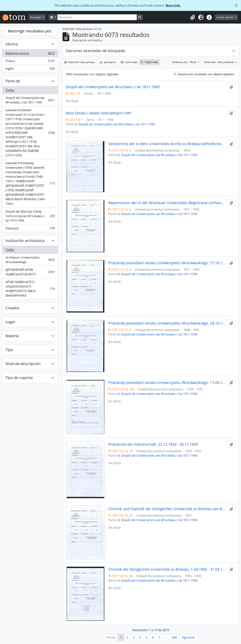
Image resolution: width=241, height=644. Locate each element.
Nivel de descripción (23, 364)
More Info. (173, 5)
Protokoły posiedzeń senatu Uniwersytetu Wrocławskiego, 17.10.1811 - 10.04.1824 (167, 263)
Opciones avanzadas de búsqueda (95, 51)
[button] (193, 17)
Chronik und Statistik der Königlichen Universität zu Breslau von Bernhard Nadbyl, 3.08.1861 (167, 509)
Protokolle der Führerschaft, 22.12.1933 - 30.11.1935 (153, 444)
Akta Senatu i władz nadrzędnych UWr (99, 113)
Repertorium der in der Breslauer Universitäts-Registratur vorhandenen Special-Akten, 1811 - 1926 (167, 203)
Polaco (30, 62)
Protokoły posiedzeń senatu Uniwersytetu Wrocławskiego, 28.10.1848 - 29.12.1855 (167, 323)
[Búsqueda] (97, 17)
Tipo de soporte (19, 378)
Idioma (12, 44)
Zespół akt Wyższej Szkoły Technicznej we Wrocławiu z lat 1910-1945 (30, 216)
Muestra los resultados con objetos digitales (204, 74)
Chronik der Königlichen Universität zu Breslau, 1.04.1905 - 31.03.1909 (167, 569)
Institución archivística (25, 241)
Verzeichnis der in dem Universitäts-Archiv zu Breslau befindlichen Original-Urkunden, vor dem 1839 (167, 144)
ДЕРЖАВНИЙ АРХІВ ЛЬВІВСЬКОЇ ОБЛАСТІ (30, 272)
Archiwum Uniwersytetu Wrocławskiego (30, 260)
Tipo (9, 350)
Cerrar (97, 29)
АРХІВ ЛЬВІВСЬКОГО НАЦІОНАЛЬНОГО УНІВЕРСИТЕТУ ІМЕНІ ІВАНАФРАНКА (30, 289)
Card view (129, 62)
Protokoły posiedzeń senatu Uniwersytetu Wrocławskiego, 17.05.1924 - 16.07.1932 (167, 383)
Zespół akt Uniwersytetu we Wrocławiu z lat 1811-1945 (30, 100)
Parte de (13, 81)
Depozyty (30, 229)
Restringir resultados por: (30, 31)
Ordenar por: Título (185, 62)
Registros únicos (30, 54)
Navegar (36, 17)
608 (174, 637)
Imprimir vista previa (79, 62)
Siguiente (188, 637)
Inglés (30, 69)
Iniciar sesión (225, 17)
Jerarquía (108, 62)
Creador (13, 308)
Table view (149, 62)
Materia (12, 336)
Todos (10, 90)
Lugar (10, 322)
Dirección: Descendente (219, 62)
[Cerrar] (236, 5)
